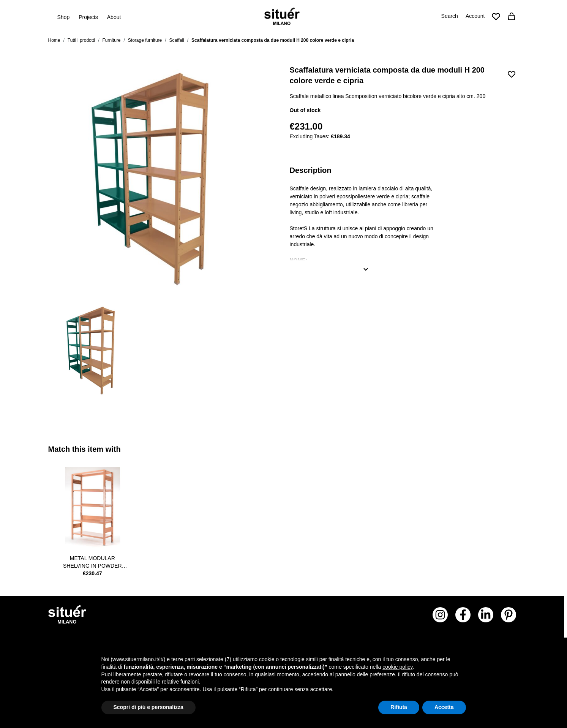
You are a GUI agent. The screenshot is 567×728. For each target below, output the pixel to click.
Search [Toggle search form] (450, 16)
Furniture (111, 40)
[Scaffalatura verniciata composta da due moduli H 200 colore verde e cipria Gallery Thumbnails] (161, 350)
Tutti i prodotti (81, 40)
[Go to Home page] (282, 16)
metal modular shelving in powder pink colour (92, 562)
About (114, 17)
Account (475, 16)
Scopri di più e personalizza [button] (148, 707)
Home (54, 40)
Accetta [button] (444, 707)
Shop (64, 17)
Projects (88, 17)
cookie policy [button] (397, 667)
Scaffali (177, 40)
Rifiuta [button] (399, 707)
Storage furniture (145, 40)
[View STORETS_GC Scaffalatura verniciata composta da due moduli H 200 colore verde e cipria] (95, 350)
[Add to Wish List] (512, 74)
